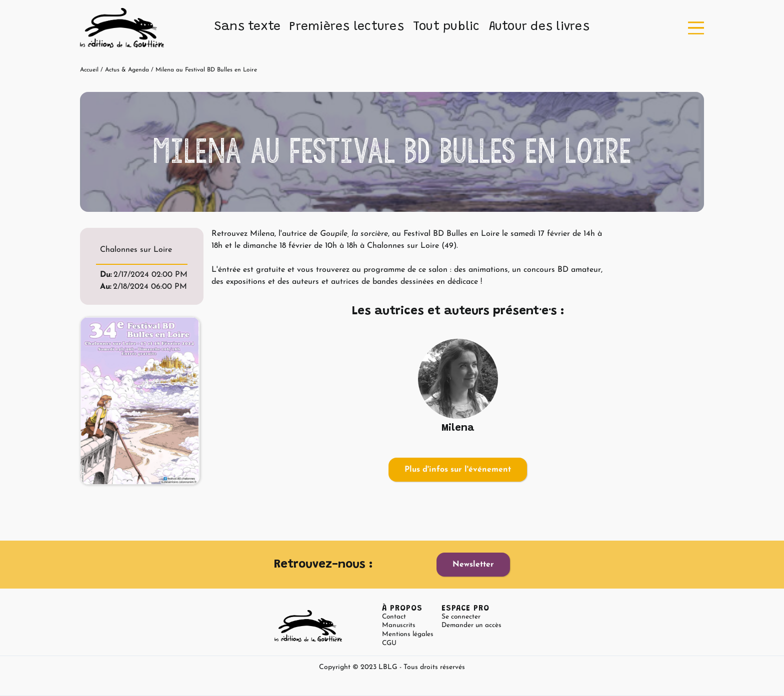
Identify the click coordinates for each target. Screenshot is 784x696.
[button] (248, 27)
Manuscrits (399, 625)
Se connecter (461, 617)
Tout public (446, 27)
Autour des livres (539, 27)
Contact (394, 617)
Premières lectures (347, 27)
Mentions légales (408, 634)
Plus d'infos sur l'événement (458, 470)
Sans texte (248, 27)
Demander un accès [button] (471, 625)
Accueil (89, 70)
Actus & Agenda (127, 70)
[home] (122, 28)
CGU (389, 643)
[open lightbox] (140, 401)
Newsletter (473, 565)
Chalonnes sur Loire (136, 250)
